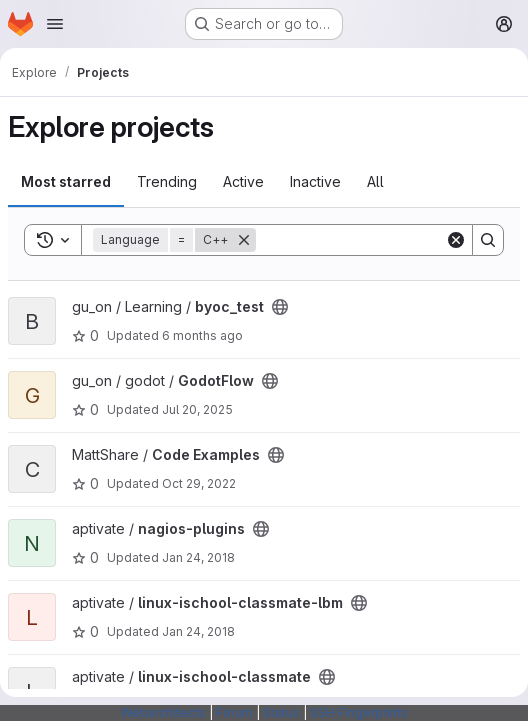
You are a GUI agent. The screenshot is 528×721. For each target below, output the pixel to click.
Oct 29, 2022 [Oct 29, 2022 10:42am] (199, 483)
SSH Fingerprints (359, 712)
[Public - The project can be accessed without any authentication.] (280, 307)
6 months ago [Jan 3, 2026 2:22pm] (202, 335)
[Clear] (456, 240)
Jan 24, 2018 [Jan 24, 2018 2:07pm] (198, 557)
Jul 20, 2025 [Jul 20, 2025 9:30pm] (197, 409)
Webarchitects (163, 712)
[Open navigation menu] (55, 24)
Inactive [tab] (315, 181)
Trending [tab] (167, 181)
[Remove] (244, 240)
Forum (234, 712)
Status (281, 712)
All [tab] (375, 181)
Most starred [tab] (66, 181)
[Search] (380, 240)
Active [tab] (243, 181)
